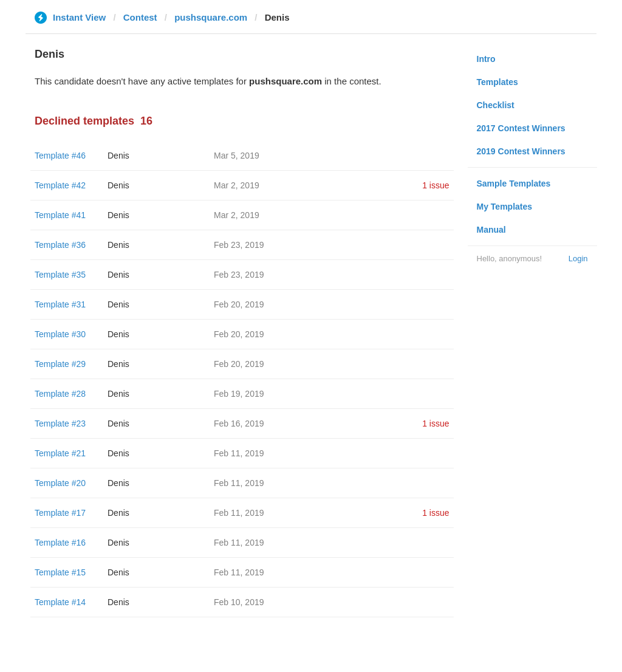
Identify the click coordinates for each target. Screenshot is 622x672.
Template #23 (60, 423)
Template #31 (60, 304)
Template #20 (60, 483)
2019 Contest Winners (521, 151)
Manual (491, 230)
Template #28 (60, 394)
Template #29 (60, 364)
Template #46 (60, 156)
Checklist (496, 105)
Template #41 (60, 215)
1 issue (436, 185)
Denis (118, 156)
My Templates (505, 207)
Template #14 (60, 602)
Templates (497, 82)
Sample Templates (514, 183)
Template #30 (60, 334)
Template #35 (60, 275)
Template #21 (60, 453)
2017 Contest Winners (521, 128)
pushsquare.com (211, 17)
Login (578, 259)
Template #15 (60, 572)
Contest (140, 17)
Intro (486, 59)
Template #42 (60, 185)
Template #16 (60, 543)
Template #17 (60, 513)
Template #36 (60, 245)
